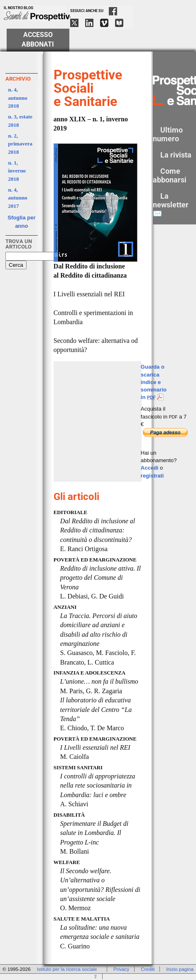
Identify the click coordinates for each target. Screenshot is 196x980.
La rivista (176, 155)
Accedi (150, 468)
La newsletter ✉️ (171, 205)
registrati (152, 476)
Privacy (121, 969)
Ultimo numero (168, 134)
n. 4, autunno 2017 (18, 198)
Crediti (148, 969)
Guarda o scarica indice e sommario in (154, 382)
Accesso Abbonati (38, 40)
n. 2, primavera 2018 (20, 144)
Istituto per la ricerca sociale (67, 969)
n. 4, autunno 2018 (18, 98)
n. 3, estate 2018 (21, 121)
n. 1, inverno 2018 (17, 171)
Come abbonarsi (170, 175)
